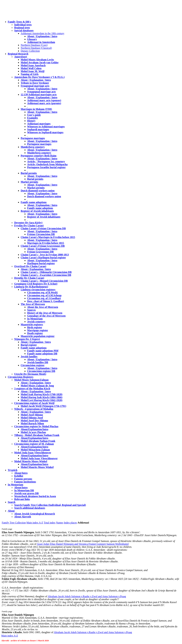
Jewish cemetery (36, 322)
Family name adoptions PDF (43, 351)
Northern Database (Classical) (36, 48)
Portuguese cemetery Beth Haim (39, 156)
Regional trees (22, 28)
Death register (35, 333)
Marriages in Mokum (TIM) (36, 109)
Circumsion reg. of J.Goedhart (44, 298)
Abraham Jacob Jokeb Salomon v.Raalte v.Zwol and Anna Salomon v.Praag (87, 596)
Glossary (32, 39)
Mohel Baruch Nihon (32, 423)
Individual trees (23, 25)
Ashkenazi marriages (39, 124)
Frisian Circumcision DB (41, 234)
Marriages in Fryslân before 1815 (46, 243)
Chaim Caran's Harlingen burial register (43, 258)
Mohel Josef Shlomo (32, 415)
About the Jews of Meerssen (43, 307)
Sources (31, 310)
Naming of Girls (30, 74)
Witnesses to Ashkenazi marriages (46, 127)
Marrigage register (38, 330)
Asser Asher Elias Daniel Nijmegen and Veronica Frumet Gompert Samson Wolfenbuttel (83, 544)
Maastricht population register (38, 336)
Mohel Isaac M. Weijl (32, 71)
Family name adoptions (34, 202)
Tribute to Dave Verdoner (35, 83)
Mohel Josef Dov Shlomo (34, 421)
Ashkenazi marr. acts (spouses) (44, 100)
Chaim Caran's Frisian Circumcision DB (43, 228)
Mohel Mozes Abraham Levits (37, 60)
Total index (50, 523)
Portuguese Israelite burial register (46, 167)
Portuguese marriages (33, 138)
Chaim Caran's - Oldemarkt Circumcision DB (46, 272)
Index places (70, 523)
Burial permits (29, 173)
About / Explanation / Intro (42, 36)
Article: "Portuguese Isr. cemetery (46, 161)
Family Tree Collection (14, 523)
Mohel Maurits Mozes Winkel (37, 467)
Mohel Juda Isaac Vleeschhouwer (39, 458)
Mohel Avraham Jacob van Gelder (40, 63)
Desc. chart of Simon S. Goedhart (46, 301)
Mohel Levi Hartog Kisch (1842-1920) (42, 400)
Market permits (29, 182)
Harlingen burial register (41, 263)
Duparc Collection (30, 51)
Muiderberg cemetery (33, 147)
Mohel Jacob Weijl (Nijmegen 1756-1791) (43, 406)
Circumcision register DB (41, 371)
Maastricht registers (32, 325)
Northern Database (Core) (34, 45)
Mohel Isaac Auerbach (33, 65)
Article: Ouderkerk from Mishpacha (47, 164)
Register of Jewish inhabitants (37, 211)
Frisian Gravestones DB (40, 252)
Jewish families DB (38, 362)
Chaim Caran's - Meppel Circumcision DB (44, 281)
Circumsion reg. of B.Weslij (42, 292)
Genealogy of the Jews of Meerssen (46, 316)
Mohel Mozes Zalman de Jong (37, 386)
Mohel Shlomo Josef (32, 418)
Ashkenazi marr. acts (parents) (44, 103)
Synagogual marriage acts (35, 86)
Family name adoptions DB (42, 354)
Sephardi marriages (38, 129)
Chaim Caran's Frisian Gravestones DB (43, 246)
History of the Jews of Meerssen (45, 313)
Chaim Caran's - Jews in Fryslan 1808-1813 (45, 255)
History (31, 121)
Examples (33, 118)
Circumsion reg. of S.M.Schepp (44, 295)
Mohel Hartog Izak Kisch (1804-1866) (42, 397)
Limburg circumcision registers (38, 290)
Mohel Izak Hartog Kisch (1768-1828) (42, 394)
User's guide (34, 115)
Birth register (35, 327)
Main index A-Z (35, 523)
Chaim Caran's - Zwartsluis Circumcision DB (46, 275)
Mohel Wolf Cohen (31, 68)
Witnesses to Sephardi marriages (45, 132)
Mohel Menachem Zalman (35, 450)
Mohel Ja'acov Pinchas (33, 432)
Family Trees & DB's (19, 22)
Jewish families (29, 357)
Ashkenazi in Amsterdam (41, 42)
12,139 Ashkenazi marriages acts (39, 95)
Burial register (29, 345)
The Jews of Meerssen (33, 304)
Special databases (24, 30)
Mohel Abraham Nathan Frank (38, 441)
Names (60, 523)
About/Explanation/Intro (34, 429)
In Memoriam (35, 319)
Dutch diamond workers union (38, 191)
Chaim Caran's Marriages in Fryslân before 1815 (48, 237)
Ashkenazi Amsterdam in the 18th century (43, 33)
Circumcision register (33, 365)
